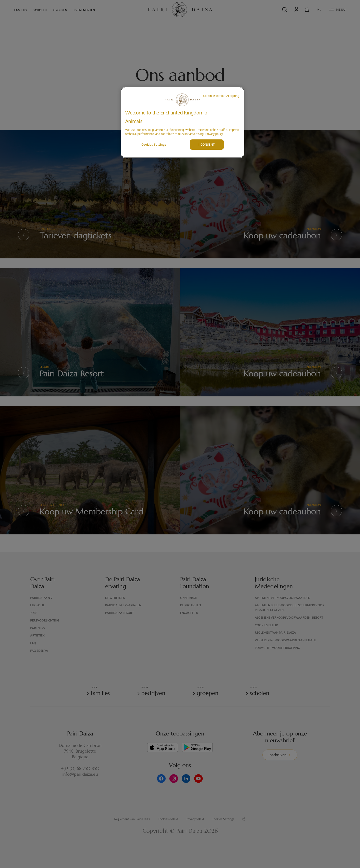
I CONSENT (207, 145)
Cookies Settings (154, 145)
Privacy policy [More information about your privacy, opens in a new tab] (214, 134)
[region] (182, 122)
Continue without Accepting (221, 96)
